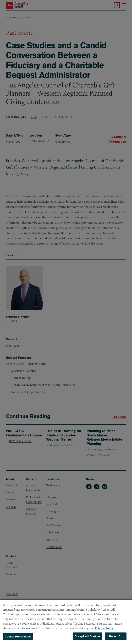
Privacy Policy (104, 633)
